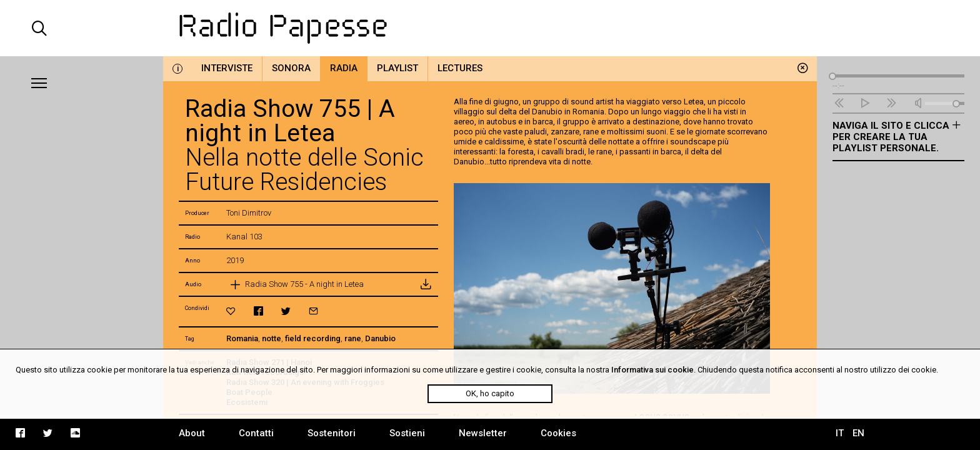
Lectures (460, 68)
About (192, 433)
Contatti (256, 433)
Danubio (380, 338)
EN (858, 433)
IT (840, 433)
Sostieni (407, 433)
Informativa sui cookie (652, 370)
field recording (313, 338)
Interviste (227, 68)
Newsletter (483, 433)
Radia (344, 68)
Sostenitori (332, 433)
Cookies (558, 433)
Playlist (397, 68)
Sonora (291, 68)
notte (272, 338)
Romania (242, 338)
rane (353, 338)
